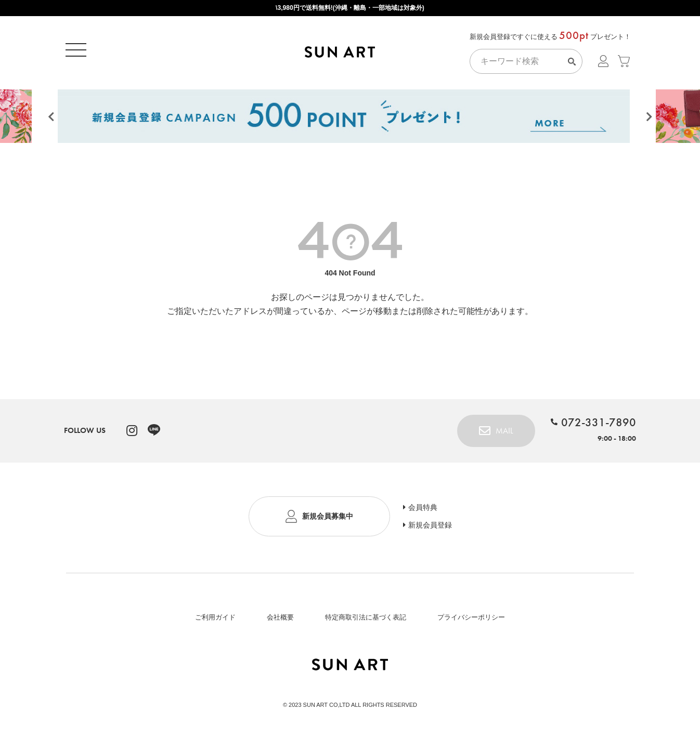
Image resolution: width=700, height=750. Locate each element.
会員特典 (423, 511)
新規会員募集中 (328, 520)
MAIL (504, 434)
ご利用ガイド (215, 621)
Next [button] (649, 121)
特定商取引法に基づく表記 (366, 621)
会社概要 (280, 621)
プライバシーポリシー (471, 621)
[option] (350, 118)
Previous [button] (51, 121)
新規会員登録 (430, 529)
